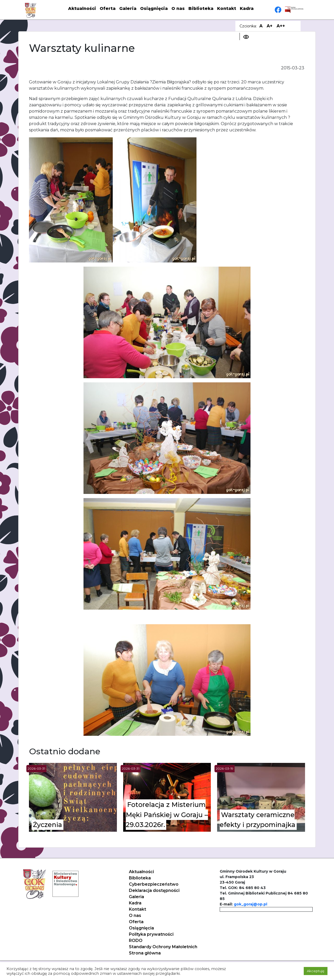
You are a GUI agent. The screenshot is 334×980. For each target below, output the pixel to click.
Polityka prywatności (151, 934)
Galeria (128, 8)
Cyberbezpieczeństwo (154, 884)
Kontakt (227, 8)
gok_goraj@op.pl (250, 904)
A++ (281, 26)
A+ (270, 26)
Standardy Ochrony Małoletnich (163, 947)
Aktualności (82, 8)
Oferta (108, 8)
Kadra (247, 8)
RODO (136, 941)
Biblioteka (201, 8)
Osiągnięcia (154, 8)
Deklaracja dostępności (154, 890)
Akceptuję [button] (316, 971)
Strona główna (145, 953)
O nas (178, 8)
